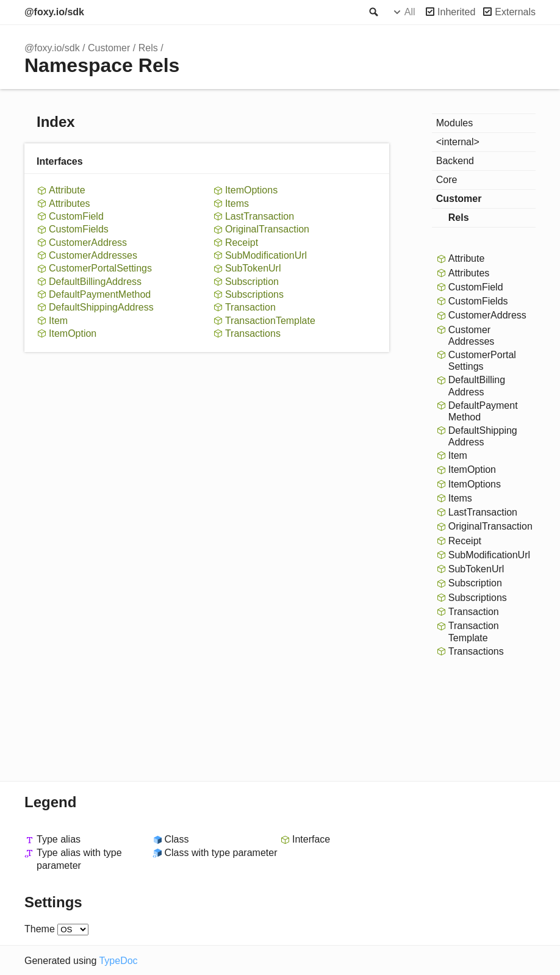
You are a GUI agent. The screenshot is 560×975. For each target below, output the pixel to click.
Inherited (456, 12)
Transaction (250, 307)
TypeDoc (118, 961)
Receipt (242, 243)
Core (447, 180)
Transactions (253, 333)
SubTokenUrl (253, 268)
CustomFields (79, 229)
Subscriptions (254, 294)
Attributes (70, 203)
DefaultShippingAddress (101, 307)
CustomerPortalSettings (100, 268)
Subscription (252, 282)
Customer (109, 48)
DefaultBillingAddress (95, 282)
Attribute (67, 190)
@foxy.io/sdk (54, 12)
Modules (454, 123)
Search (373, 12)
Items (237, 203)
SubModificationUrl (266, 255)
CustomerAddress (88, 243)
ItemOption (73, 333)
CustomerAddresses (93, 255)
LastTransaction (260, 216)
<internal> (458, 142)
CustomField (76, 216)
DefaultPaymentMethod (100, 294)
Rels (148, 48)
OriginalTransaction (267, 229)
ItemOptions (251, 190)
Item (58, 321)
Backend (455, 161)
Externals (515, 12)
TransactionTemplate (270, 321)
